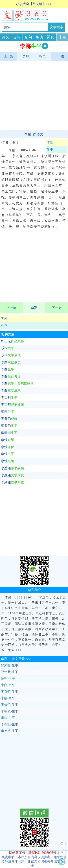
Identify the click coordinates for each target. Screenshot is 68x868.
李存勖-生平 (10, 724)
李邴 (26, 56)
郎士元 (12, 341)
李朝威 (9, 433)
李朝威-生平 (10, 711)
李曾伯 (9, 419)
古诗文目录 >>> (16, 659)
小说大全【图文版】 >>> (34, 4)
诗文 (6, 37)
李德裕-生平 (10, 731)
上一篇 (9, 56)
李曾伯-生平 (10, 705)
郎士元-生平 (10, 672)
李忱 (8, 440)
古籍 (17, 37)
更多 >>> (15, 650)
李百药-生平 (10, 692)
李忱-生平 (8, 718)
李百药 (9, 398)
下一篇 (59, 56)
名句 (28, 37)
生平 (4, 326)
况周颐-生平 (10, 665)
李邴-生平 (8, 698)
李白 (11, 362)
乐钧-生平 (8, 679)
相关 (42, 56)
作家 (62, 37)
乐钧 (8, 348)
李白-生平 (8, 685)
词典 (51, 37)
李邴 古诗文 (34, 134)
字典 (40, 37)
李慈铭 (12, 468)
